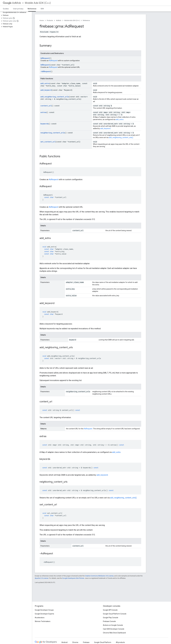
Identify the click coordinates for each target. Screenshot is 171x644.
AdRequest (45, 58)
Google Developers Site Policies (73, 578)
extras (43, 112)
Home (42, 20)
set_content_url (48, 142)
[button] (15, 15)
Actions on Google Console (113, 625)
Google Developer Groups (44, 610)
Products (50, 20)
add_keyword (46, 90)
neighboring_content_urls (53, 133)
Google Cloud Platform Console (115, 614)
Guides (6, 9)
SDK (42, 9)
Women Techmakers (43, 621)
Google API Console (110, 610)
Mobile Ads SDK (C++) (38, 3)
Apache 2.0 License (42, 578)
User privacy (18, 9)
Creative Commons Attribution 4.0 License (99, 576)
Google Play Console (111, 618)
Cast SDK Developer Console (114, 629)
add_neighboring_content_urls (55, 97)
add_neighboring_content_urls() (121, 137)
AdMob (12, 3)
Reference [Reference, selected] (32, 9)
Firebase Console (109, 621)
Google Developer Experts (44, 614)
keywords (44, 124)
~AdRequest (46, 71)
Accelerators (40, 618)
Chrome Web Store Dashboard (114, 633)
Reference (86, 20)
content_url (46, 106)
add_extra (45, 83)
